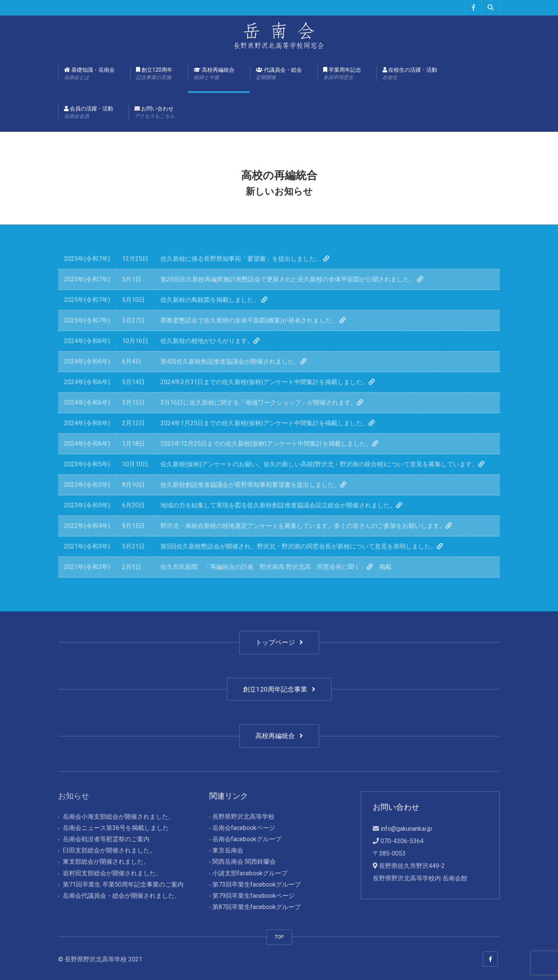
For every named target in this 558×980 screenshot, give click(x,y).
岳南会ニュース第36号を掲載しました (116, 828)
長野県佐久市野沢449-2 (412, 866)
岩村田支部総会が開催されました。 (112, 873)
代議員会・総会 (279, 74)
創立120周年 (154, 74)
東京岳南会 (228, 851)
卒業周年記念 (342, 74)
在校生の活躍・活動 (410, 74)
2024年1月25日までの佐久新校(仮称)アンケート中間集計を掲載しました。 (271, 441)
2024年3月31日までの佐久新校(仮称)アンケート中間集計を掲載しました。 (271, 399)
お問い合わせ (155, 113)
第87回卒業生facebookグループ (257, 907)
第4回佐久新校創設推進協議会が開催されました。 (237, 379)
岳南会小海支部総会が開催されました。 (119, 817)
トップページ (279, 642)
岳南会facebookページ (244, 828)
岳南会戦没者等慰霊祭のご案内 (106, 839)
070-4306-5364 (402, 841)
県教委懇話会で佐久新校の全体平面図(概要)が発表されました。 (256, 338)
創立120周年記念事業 (279, 689)
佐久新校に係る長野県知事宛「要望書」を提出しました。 (248, 276)
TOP (279, 937)
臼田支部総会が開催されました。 (109, 851)
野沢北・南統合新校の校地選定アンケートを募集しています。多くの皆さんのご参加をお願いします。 (309, 543)
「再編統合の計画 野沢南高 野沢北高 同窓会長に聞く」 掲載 (298, 584)
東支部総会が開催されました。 (106, 862)
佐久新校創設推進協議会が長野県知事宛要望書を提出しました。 (257, 502)
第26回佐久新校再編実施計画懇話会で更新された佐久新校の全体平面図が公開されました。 (295, 297)
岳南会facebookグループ (247, 839)
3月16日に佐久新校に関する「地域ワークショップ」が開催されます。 (265, 420)
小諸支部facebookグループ (250, 873)
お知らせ (74, 796)
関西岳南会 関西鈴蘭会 (244, 862)
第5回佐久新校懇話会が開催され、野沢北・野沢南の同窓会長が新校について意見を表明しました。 (305, 564)
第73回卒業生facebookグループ (257, 884)
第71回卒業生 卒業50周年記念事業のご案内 (123, 884)
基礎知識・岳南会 (89, 74)
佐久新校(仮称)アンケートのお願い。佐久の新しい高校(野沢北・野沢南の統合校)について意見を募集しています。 (325, 482)
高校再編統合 (214, 74)
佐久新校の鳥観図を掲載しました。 (217, 317)
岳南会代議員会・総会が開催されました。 (122, 896)
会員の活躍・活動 (89, 113)
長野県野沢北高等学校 (243, 817)
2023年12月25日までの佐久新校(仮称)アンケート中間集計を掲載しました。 (272, 461)
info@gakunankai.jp (406, 829)
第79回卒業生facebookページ (253, 896)
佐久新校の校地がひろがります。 (213, 358)
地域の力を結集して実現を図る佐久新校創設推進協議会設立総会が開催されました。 (284, 523)
